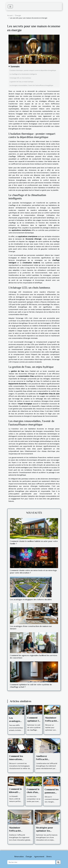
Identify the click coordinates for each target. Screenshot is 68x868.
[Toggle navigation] (10, 6)
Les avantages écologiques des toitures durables (31, 599)
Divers (49, 857)
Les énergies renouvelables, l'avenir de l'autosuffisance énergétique (31, 85)
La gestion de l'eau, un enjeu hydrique (21, 82)
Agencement (39, 857)
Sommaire (15, 66)
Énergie (18, 15)
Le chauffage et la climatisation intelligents (23, 74)
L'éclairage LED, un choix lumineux (20, 78)
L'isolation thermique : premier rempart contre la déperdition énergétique (33, 70)
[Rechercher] (31, 862)
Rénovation (19, 857)
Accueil (10, 15)
